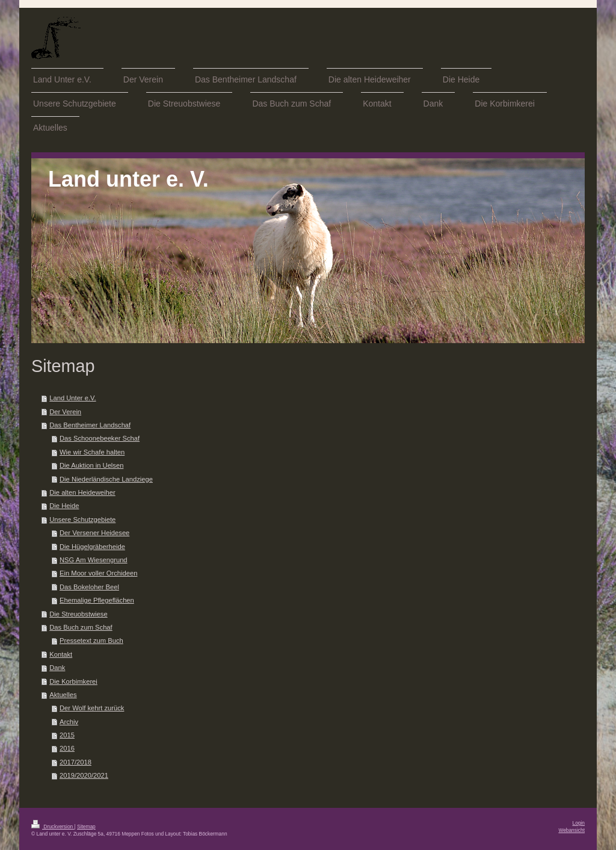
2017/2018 (75, 762)
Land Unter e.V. (72, 398)
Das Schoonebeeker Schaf (100, 438)
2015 (67, 735)
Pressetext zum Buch (91, 641)
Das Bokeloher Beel (89, 587)
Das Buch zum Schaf (81, 627)
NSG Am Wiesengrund (94, 560)
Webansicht (571, 830)
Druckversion (53, 827)
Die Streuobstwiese (78, 614)
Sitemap (86, 827)
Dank (57, 668)
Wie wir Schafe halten (92, 452)
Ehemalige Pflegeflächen (97, 600)
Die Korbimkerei (73, 681)
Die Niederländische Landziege (106, 479)
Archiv (69, 722)
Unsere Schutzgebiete (82, 520)
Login (579, 823)
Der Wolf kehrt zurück (92, 708)
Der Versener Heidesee (94, 533)
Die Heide (64, 506)
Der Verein (65, 412)
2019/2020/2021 (84, 775)
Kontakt (61, 654)
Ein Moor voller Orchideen (98, 573)
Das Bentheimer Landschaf (90, 425)
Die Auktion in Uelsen (91, 465)
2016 (67, 748)
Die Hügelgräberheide (92, 547)
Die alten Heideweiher (82, 492)
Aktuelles (63, 695)
